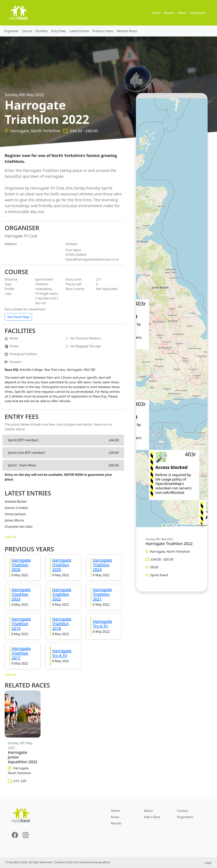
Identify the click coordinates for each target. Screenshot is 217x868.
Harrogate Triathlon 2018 (62, 624)
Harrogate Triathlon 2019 (21, 624)
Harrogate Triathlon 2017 (21, 653)
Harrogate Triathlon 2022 (62, 594)
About (182, 13)
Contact (183, 811)
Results (169, 13)
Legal (208, 863)
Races (157, 13)
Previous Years (103, 31)
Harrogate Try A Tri (102, 624)
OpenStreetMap (185, 525)
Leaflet (168, 525)
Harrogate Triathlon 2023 (21, 594)
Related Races (127, 31)
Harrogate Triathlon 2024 (102, 565)
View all (10, 537)
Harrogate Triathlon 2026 (21, 565)
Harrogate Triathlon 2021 (102, 594)
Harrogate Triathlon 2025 (62, 565)
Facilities (42, 31)
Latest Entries (79, 31)
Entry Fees (59, 31)
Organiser (11, 31)
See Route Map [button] (18, 317)
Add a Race (152, 817)
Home (115, 811)
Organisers (198, 13)
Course (27, 31)
